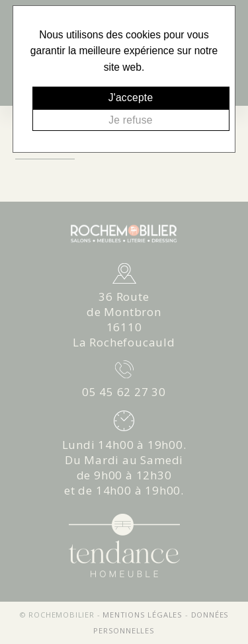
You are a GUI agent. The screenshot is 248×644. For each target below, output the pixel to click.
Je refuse (130, 120)
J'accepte (131, 98)
